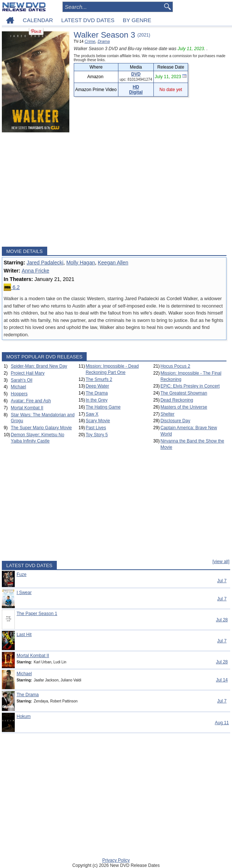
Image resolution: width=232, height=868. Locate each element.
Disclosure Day (175, 421)
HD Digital (136, 90)
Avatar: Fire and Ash (31, 401)
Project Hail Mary (27, 373)
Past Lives (96, 428)
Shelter (167, 414)
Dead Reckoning (177, 400)
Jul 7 (222, 581)
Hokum (24, 716)
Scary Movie (98, 421)
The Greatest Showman (184, 393)
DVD (136, 74)
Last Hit (24, 635)
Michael (18, 387)
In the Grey (96, 400)
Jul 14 (222, 680)
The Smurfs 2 (99, 379)
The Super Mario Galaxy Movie (41, 428)
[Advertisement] (114, 190)
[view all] (221, 562)
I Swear (24, 593)
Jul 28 (222, 620)
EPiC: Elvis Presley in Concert (190, 386)
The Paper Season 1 (37, 614)
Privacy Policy (116, 860)
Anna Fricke (36, 271)
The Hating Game (103, 407)
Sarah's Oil (21, 380)
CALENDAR (38, 20)
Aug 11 (222, 723)
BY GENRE (137, 20)
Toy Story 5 (97, 435)
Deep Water (97, 386)
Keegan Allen (113, 263)
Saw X (92, 414)
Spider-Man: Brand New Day (39, 366)
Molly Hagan (81, 263)
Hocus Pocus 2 (175, 366)
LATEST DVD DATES (88, 20)
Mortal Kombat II (27, 408)
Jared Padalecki (45, 263)
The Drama (97, 393)
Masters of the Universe (184, 407)
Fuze (22, 574)
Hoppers (19, 394)
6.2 (12, 287)
